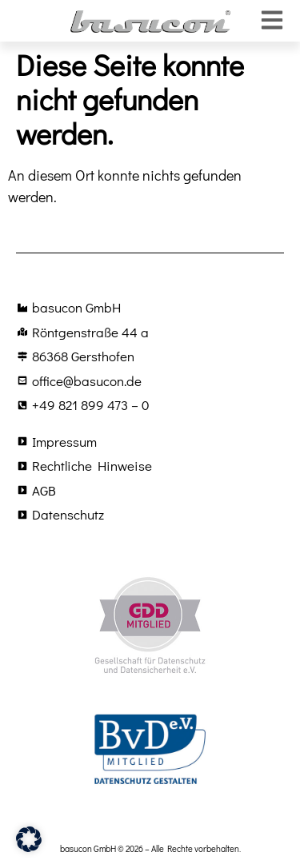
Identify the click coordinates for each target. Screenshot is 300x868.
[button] (29, 839)
